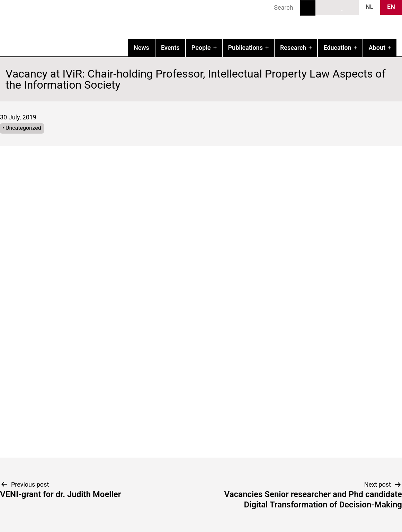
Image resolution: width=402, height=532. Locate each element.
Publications (245, 48)
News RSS (350, 7)
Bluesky (324, 7)
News (141, 48)
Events (170, 48)
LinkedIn (337, 7)
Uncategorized (23, 128)
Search (308, 8)
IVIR (89, 19)
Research (293, 48)
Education (337, 48)
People (201, 48)
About (377, 48)
